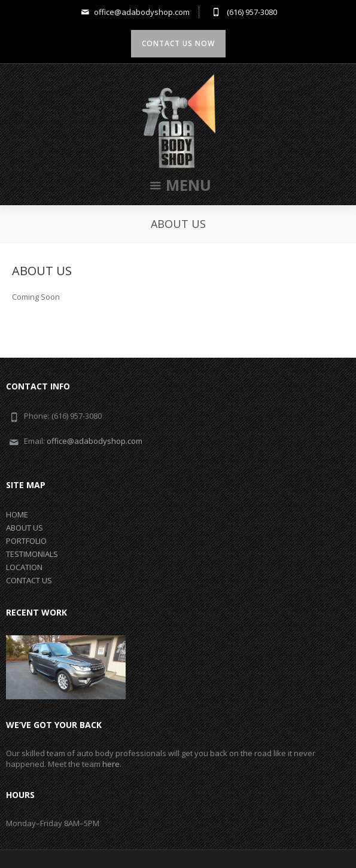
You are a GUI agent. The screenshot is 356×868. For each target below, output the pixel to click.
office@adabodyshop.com (134, 12)
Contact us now (178, 43)
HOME (17, 514)
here (111, 764)
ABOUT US (42, 271)
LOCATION (24, 567)
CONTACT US (29, 580)
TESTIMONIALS (32, 554)
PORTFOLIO (26, 541)
